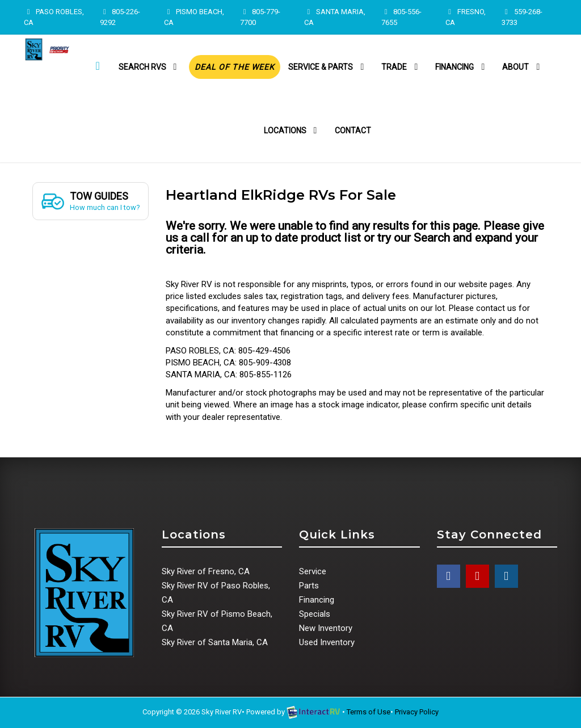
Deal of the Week (235, 67)
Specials (315, 614)
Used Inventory (327, 642)
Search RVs (150, 67)
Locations (292, 131)
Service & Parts (328, 67)
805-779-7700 (260, 17)
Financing (462, 67)
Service (313, 571)
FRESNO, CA (466, 17)
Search (432, 238)
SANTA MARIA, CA (335, 17)
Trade (401, 67)
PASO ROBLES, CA (54, 17)
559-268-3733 (522, 17)
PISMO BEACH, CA (194, 17)
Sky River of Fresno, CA (206, 571)
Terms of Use (369, 712)
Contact (353, 131)
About (523, 67)
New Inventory (326, 628)
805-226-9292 (120, 17)
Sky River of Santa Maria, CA (215, 642)
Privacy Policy (417, 712)
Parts (309, 586)
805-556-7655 (401, 17)
